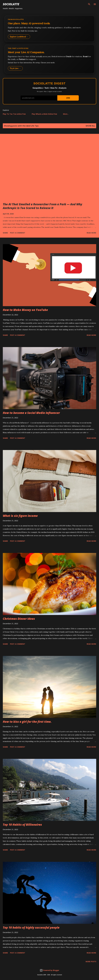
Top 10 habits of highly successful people (31, 927)
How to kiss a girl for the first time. (27, 722)
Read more (91, 233)
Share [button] (5, 233)
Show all (90, 126)
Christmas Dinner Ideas (19, 619)
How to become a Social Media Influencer (31, 413)
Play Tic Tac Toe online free (14, 114)
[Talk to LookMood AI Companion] (49, 59)
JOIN (68, 98)
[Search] (89, 4)
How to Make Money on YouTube (25, 310)
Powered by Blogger (49, 970)
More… (66, 114)
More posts (91, 962)
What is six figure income (20, 516)
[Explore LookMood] (49, 29)
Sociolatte (11, 4)
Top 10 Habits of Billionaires (22, 825)
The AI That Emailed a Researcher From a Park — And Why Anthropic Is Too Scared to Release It (42, 206)
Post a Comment (18, 233)
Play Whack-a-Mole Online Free (44, 114)
